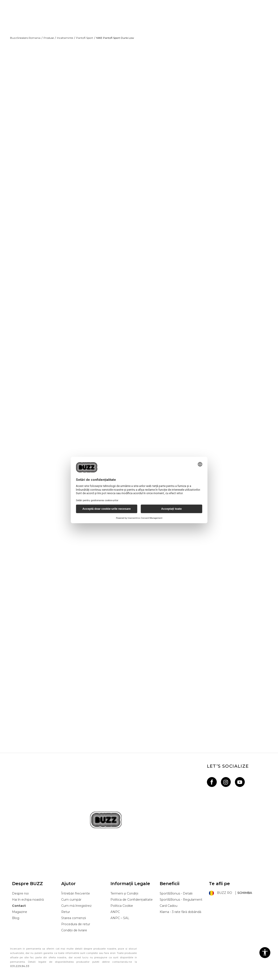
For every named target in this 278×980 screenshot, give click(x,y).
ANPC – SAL (120, 913)
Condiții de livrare (74, 925)
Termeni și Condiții (124, 888)
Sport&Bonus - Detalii (176, 888)
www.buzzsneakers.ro (42, 978)
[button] (265, 953)
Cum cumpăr (71, 894)
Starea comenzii (74, 913)
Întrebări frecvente (76, 888)
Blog (16, 913)
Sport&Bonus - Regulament (181, 894)
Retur (66, 907)
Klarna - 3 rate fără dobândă (180, 907)
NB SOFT (85, 978)
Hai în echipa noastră (28, 894)
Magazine (20, 907)
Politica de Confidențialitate (132, 894)
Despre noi (20, 888)
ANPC (115, 907)
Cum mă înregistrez (76, 900)
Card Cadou (169, 900)
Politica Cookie (122, 900)
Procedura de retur (76, 919)
